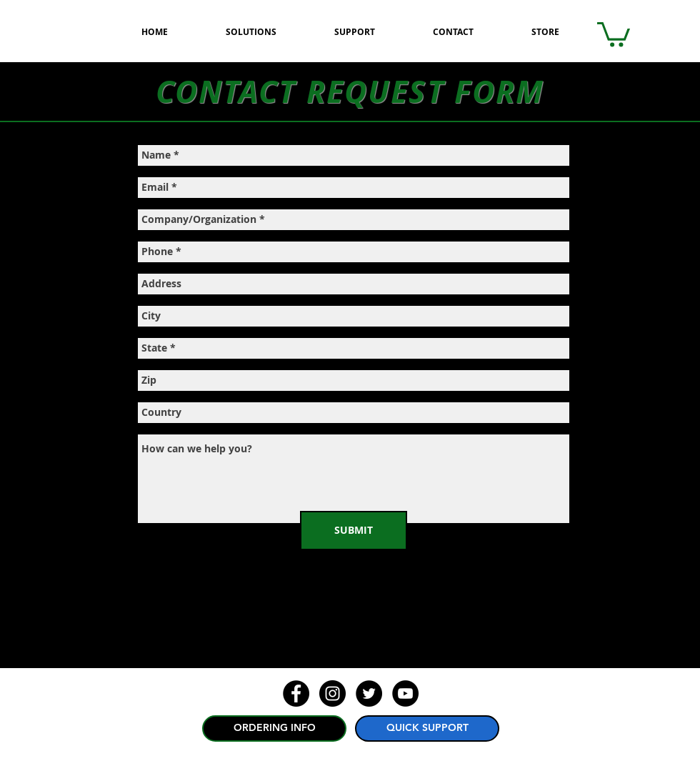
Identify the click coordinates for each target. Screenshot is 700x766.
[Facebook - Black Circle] (296, 693)
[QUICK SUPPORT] (427, 728)
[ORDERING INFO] (274, 728)
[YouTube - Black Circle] (405, 693)
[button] (614, 33)
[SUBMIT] (354, 531)
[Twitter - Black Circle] (369, 693)
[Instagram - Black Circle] (332, 693)
